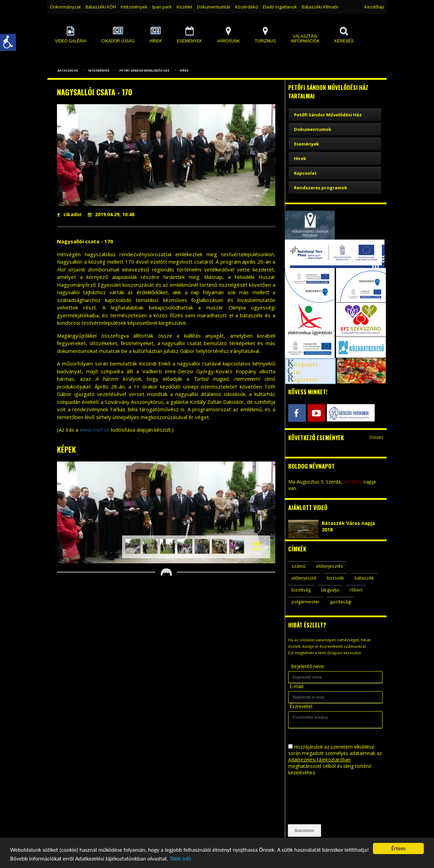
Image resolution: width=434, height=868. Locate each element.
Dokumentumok (313, 129)
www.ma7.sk (94, 430)
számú (299, 566)
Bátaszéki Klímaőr (320, 7)
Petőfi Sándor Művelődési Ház (144, 70)
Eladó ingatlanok (280, 7)
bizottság (301, 590)
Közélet (184, 7)
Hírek (184, 70)
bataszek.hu (68, 70)
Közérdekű (247, 7)
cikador (69, 214)
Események (307, 144)
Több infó (180, 860)
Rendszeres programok (321, 188)
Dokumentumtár (214, 7)
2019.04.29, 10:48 (111, 214)
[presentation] (316, 800)
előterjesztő (304, 578)
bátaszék (364, 578)
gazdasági (341, 602)
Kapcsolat (305, 173)
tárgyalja (330, 590)
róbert (356, 590)
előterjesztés (330, 566)
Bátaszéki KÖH (101, 7)
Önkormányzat (65, 7)
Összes (376, 437)
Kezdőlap (374, 7)
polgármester (305, 602)
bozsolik (336, 578)
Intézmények (134, 7)
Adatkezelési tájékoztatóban (319, 760)
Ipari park (162, 7)
